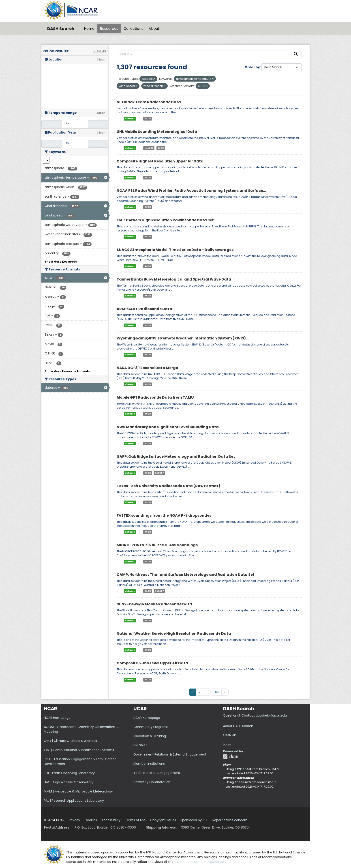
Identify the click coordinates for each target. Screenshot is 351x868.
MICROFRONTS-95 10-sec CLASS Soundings (157, 545)
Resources (109, 29)
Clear (101, 59)
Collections (133, 29)
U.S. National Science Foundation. (200, 862)
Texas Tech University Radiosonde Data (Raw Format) (168, 486)
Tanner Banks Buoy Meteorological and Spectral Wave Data (174, 279)
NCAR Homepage (57, 718)
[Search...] (203, 54)
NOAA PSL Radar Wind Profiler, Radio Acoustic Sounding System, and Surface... (191, 191)
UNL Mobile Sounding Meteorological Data (157, 132)
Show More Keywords (61, 262)
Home (89, 29)
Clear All (100, 51)
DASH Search (61, 29)
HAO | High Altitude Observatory (69, 782)
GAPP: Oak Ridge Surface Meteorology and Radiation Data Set (176, 457)
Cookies (91, 820)
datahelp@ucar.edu (271, 715)
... (211, 690)
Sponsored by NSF (194, 820)
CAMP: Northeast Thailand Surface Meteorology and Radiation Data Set (186, 575)
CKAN (231, 757)
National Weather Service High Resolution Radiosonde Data (174, 634)
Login (227, 744)
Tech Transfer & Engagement (157, 773)
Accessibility (111, 820)
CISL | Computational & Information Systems (79, 750)
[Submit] (296, 54)
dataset (130, 119)
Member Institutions (149, 764)
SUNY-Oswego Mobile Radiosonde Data (154, 604)
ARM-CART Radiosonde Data (144, 309)
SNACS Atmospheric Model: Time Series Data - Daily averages (175, 250)
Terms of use (135, 820)
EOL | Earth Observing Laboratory (69, 773)
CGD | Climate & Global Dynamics (70, 741)
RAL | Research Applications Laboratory (74, 801)
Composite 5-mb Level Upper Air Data (152, 663)
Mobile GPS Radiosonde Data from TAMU (155, 397)
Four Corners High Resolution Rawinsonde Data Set (165, 220)
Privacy (75, 820)
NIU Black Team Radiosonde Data (149, 102)
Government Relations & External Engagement (170, 754)
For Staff (140, 745)
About (154, 29)
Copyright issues (163, 820)
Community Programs (151, 727)
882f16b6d (243, 769)
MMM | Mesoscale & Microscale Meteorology (78, 791)
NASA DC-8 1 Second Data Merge (147, 368)
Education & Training (150, 736)
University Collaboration (152, 782)
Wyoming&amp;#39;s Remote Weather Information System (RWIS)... (183, 338)
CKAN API (230, 735)
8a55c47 (242, 782)
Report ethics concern (230, 820)
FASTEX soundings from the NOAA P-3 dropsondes (164, 515)
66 (217, 692)
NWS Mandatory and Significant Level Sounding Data (168, 427)
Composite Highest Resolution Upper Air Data (160, 161)
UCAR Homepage (147, 718)
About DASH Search (238, 726)
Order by (252, 67)
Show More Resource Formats (67, 371)
